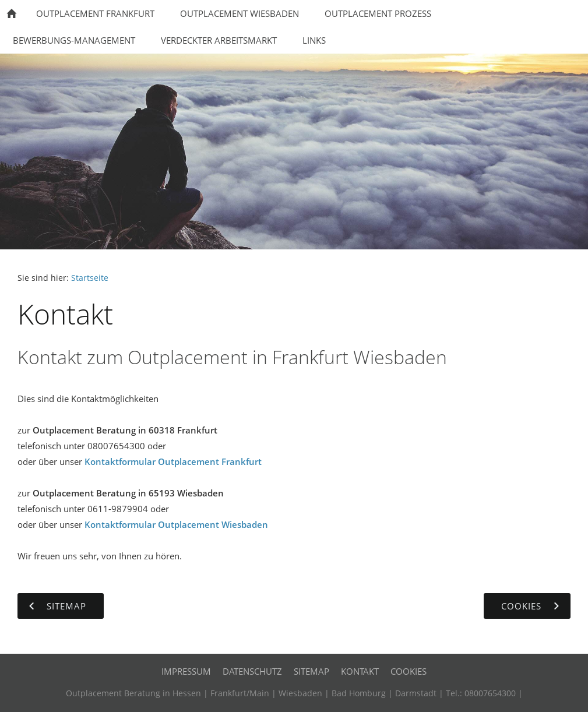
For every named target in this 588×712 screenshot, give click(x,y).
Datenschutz (252, 671)
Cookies (409, 671)
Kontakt (360, 671)
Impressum (186, 671)
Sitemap (311, 671)
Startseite (90, 278)
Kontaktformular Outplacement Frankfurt (173, 461)
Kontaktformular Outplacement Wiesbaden (176, 524)
